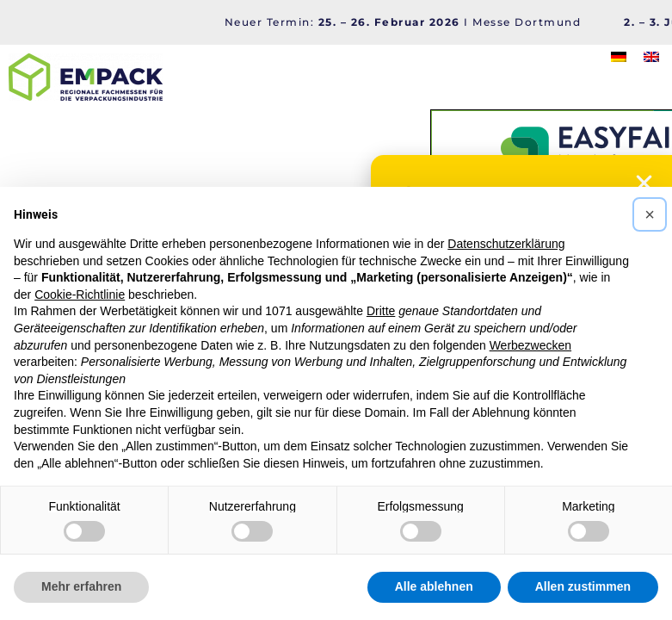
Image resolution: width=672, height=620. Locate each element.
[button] (650, 214)
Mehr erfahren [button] (81, 586)
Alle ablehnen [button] (434, 586)
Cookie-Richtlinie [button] (80, 294)
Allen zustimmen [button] (583, 586)
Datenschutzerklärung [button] (506, 244)
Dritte (381, 311)
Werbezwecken (530, 345)
